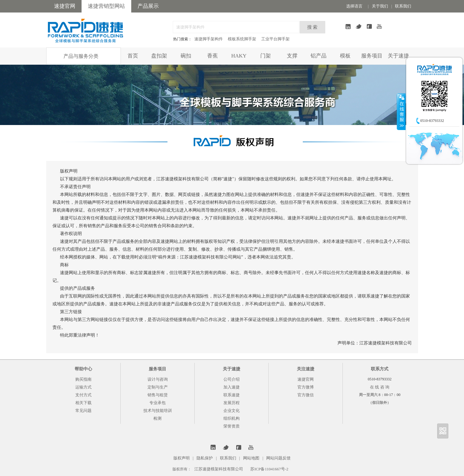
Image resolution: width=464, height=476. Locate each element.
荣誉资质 (232, 426)
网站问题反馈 (278, 458)
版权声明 (182, 458)
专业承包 (157, 403)
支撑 (292, 56)
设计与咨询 (158, 379)
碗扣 (186, 56)
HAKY (239, 56)
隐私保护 (205, 458)
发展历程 (232, 403)
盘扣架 (159, 56)
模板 (345, 56)
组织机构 (232, 418)
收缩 (401, 112)
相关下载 (83, 403)
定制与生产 (158, 387)
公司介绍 (232, 379)
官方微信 (306, 395)
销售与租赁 (158, 395)
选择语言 (354, 6)
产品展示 (148, 6)
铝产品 (319, 56)
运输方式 (83, 387)
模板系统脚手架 (242, 39)
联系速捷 (232, 395)
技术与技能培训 (158, 411)
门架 (266, 56)
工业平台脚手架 (275, 39)
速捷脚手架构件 (209, 39)
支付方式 (83, 395)
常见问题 (83, 411)
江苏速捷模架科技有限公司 (219, 469)
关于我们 (380, 6)
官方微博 (306, 387)
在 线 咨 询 (380, 387)
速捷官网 (65, 6)
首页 (133, 56)
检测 (157, 418)
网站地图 (251, 458)
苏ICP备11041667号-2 (269, 469)
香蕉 (212, 56)
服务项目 (372, 56)
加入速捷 (232, 387)
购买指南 (83, 379)
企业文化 (232, 411)
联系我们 (403, 6)
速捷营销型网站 (106, 6)
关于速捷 (398, 56)
